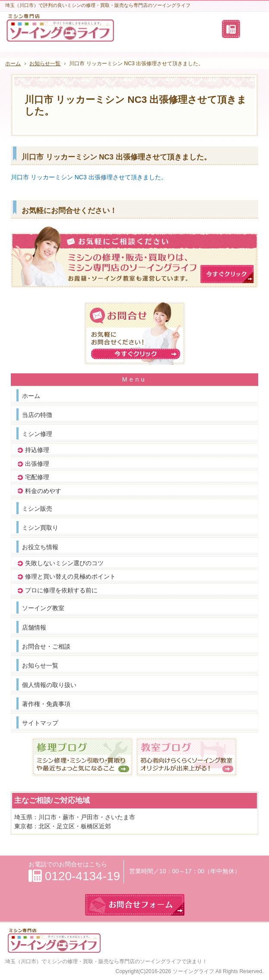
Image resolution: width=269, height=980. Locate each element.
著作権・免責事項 (46, 704)
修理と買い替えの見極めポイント (70, 576)
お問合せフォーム (253, 29)
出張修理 (37, 464)
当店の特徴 (37, 415)
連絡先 (231, 29)
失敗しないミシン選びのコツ (64, 563)
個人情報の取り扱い (49, 685)
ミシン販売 (37, 509)
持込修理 (37, 450)
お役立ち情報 (40, 547)
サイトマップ (40, 723)
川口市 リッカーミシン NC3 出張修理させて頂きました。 (89, 177)
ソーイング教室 (43, 608)
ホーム (31, 396)
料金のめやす (43, 491)
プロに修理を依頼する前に (61, 590)
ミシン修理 (37, 434)
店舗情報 (34, 627)
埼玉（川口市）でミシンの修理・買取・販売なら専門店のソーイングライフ (93, 961)
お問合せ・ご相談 (46, 646)
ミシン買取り (40, 528)
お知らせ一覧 (40, 665)
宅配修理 (37, 477)
